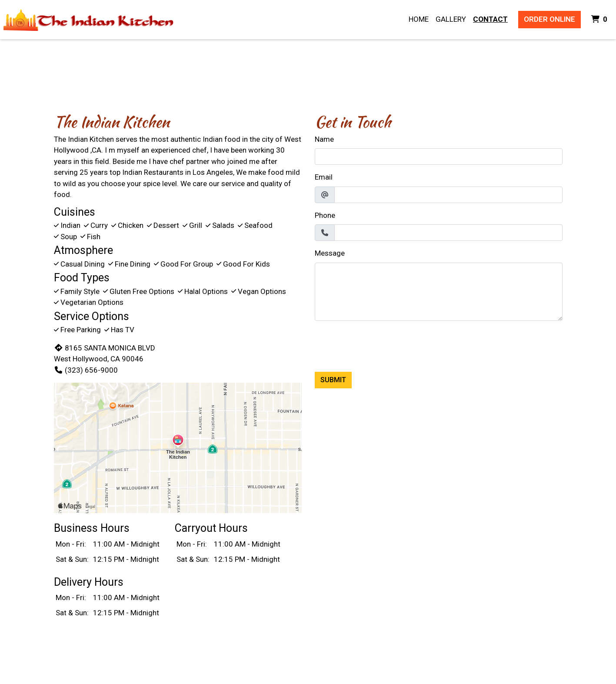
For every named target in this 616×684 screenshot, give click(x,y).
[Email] (448, 195)
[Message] (439, 292)
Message (330, 253)
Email (324, 177)
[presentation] (381, 345)
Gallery (451, 19)
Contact (490, 19)
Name (324, 139)
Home (419, 19)
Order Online (549, 19)
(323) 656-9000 (86, 370)
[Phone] (448, 233)
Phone (325, 215)
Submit (333, 380)
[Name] (439, 157)
